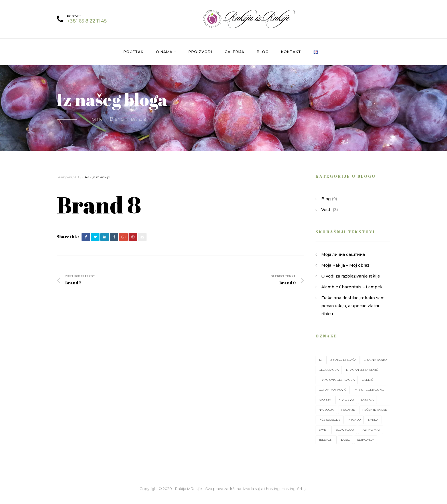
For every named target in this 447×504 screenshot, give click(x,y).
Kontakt (291, 55)
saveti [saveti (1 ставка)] (324, 433)
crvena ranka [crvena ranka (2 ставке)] (375, 363)
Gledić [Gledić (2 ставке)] (368, 383)
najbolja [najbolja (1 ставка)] (326, 413)
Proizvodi (200, 55)
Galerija (234, 55)
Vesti (326, 213)
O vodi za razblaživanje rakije (351, 279)
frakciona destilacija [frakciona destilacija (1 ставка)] (337, 383)
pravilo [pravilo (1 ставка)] (354, 423)
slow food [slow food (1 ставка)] (345, 433)
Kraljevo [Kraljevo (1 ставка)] (346, 403)
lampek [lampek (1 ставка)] (367, 403)
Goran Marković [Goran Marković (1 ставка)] (333, 393)
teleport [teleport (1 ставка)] (326, 443)
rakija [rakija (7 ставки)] (373, 423)
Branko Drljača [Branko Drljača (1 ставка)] (343, 363)
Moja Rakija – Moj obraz (345, 268)
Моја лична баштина (343, 258)
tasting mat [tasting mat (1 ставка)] (371, 433)
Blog (263, 55)
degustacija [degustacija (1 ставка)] (329, 373)
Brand (117, 122)
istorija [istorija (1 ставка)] (325, 403)
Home (96, 122)
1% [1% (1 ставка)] (320, 363)
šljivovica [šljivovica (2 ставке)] (366, 443)
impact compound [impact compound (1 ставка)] (369, 393)
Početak (133, 55)
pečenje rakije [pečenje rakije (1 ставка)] (375, 413)
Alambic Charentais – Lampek (352, 290)
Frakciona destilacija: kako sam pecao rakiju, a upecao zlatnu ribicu (353, 309)
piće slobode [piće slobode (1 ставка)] (330, 423)
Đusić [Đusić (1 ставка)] (345, 443)
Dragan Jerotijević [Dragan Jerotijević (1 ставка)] (362, 373)
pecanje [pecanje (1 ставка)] (348, 413)
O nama (166, 55)
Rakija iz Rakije (97, 180)
